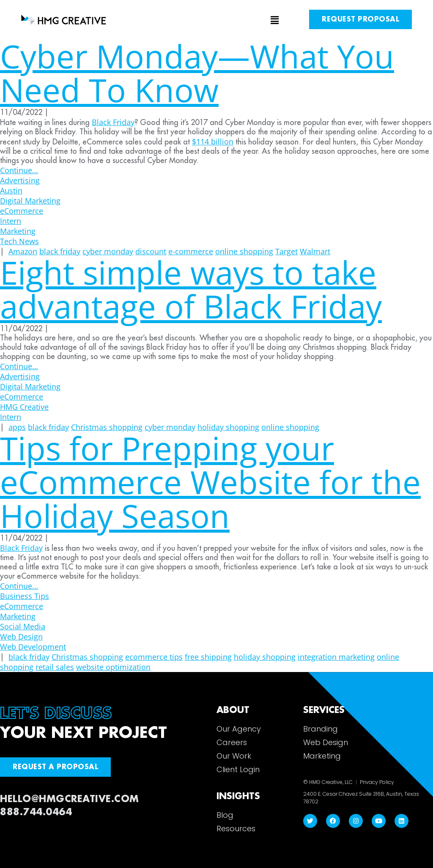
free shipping (208, 657)
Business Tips (25, 596)
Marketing (18, 231)
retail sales (55, 667)
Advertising (20, 180)
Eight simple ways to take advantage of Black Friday (191, 289)
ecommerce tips (154, 657)
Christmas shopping (87, 657)
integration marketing (336, 657)
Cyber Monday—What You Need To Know (197, 73)
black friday (29, 657)
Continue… (19, 170)
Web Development (33, 647)
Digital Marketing (30, 201)
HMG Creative (24, 407)
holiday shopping (265, 657)
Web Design (21, 637)
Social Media (23, 626)
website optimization (113, 667)
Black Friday (21, 548)
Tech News (19, 241)
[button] (217, 21)
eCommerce (22, 211)
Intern (11, 221)
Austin (11, 190)
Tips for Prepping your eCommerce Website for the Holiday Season (210, 482)
